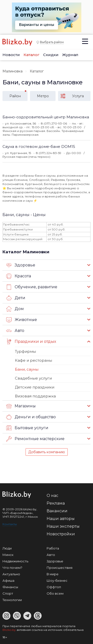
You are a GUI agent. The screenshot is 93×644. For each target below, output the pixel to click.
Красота (19, 276)
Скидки (51, 55)
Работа (53, 548)
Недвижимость (15, 561)
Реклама (56, 503)
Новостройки (61, 534)
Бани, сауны (27, 369)
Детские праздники (35, 387)
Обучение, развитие (32, 287)
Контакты (10, 524)
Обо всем (55, 593)
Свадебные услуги (33, 378)
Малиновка (13, 71)
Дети (16, 298)
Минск (8, 555)
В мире (53, 574)
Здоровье (21, 265)
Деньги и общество (31, 417)
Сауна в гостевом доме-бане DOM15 (39, 146)
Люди (7, 548)
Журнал (70, 55)
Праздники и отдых (31, 342)
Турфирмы (25, 351)
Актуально (11, 574)
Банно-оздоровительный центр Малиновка (46, 117)
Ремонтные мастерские (35, 439)
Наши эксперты (63, 526)
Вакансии (57, 511)
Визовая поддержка (35, 396)
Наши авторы (61, 519)
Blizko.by (9, 630)
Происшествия (60, 568)
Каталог (31, 55)
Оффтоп (54, 587)
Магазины (21, 406)
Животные (22, 320)
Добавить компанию (47, 452)
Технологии (12, 600)
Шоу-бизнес (57, 580)
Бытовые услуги (27, 428)
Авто (15, 331)
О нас (52, 496)
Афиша (8, 580)
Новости (11, 55)
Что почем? (12, 568)
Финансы (10, 587)
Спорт (8, 593)
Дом (15, 309)
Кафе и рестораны (33, 360)
